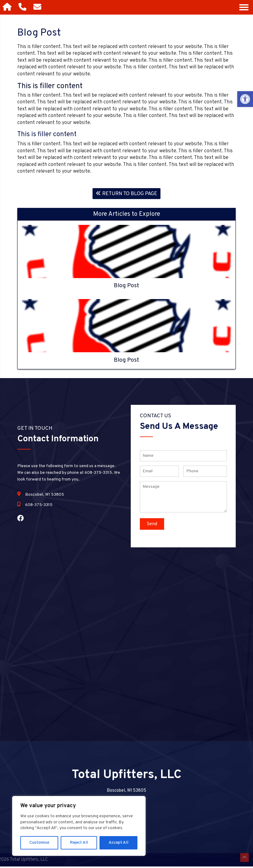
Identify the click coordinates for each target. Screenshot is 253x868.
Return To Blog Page (127, 194)
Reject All (79, 843)
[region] (79, 826)
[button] (245, 99)
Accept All (118, 843)
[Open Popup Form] (38, 7)
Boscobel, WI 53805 (45, 496)
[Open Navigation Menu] (244, 7)
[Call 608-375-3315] (23, 7)
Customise (39, 843)
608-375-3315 (39, 506)
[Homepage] (8, 7)
